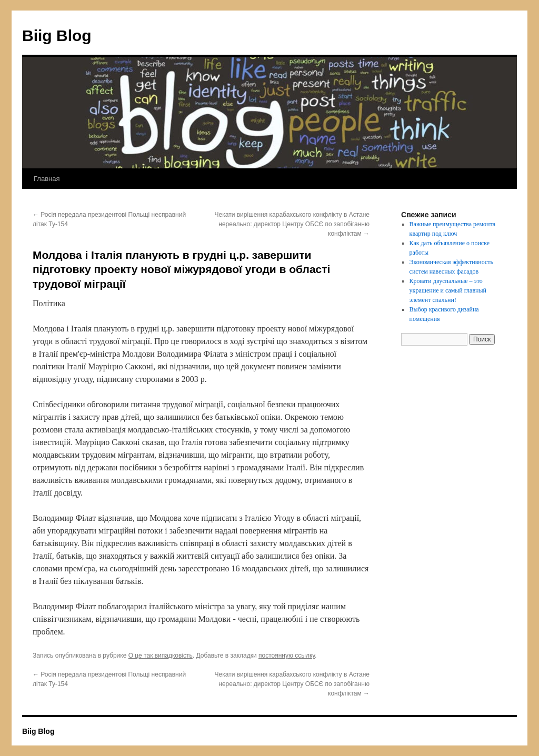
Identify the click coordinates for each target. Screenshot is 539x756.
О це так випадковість (161, 656)
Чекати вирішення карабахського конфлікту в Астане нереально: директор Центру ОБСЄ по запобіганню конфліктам (292, 224)
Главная (47, 179)
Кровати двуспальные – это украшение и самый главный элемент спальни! (448, 290)
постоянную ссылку (287, 656)
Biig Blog (57, 36)
